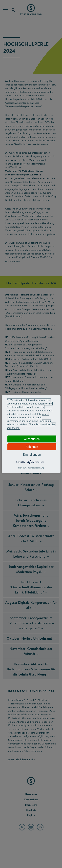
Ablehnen (32, 447)
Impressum (22, 468)
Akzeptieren (32, 439)
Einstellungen (32, 454)
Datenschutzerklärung (36, 468)
